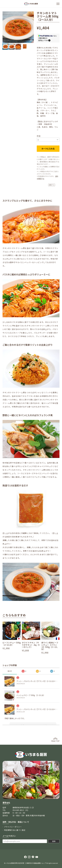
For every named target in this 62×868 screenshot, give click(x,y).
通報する (52, 185)
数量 (39, 136)
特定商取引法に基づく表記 (15, 830)
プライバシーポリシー (13, 827)
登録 (54, 841)
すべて (10, 671)
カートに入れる (48, 149)
